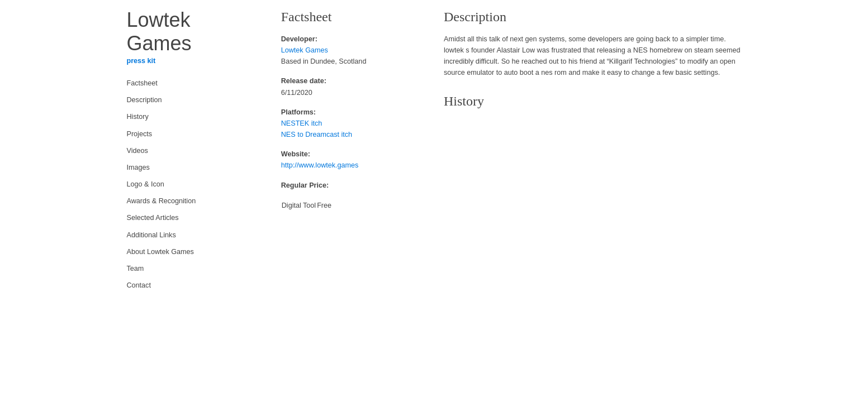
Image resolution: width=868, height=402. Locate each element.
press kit (141, 61)
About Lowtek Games (160, 252)
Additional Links (151, 235)
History (138, 117)
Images (138, 167)
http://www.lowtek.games (320, 165)
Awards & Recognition (162, 201)
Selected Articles (153, 218)
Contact (139, 285)
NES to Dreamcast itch (317, 135)
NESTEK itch (302, 123)
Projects (140, 134)
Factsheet (142, 83)
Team (136, 269)
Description (144, 100)
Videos (137, 151)
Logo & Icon (146, 184)
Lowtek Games (305, 50)
